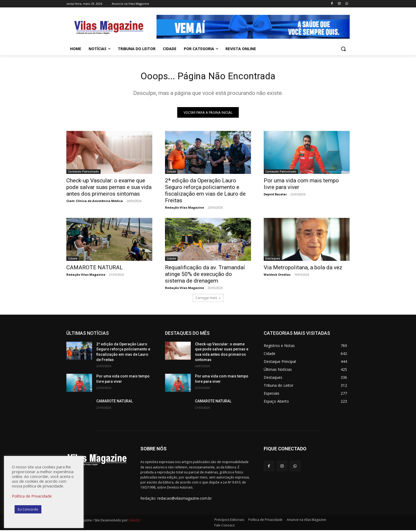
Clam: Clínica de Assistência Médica (95, 203)
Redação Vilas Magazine (185, 209)
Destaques (273, 260)
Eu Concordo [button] (28, 509)
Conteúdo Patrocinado (83, 173)
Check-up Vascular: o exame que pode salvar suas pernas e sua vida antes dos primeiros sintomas (109, 189)
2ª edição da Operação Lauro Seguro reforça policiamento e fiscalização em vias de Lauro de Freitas (205, 192)
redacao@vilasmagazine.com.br (185, 500)
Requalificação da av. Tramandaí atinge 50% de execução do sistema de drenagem (205, 276)
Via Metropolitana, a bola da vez (303, 269)
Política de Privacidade (32, 496)
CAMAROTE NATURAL (95, 269)
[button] (343, 49)
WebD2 (134, 522)
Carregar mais (208, 300)
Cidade (171, 173)
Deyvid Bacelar (275, 196)
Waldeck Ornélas (277, 276)
